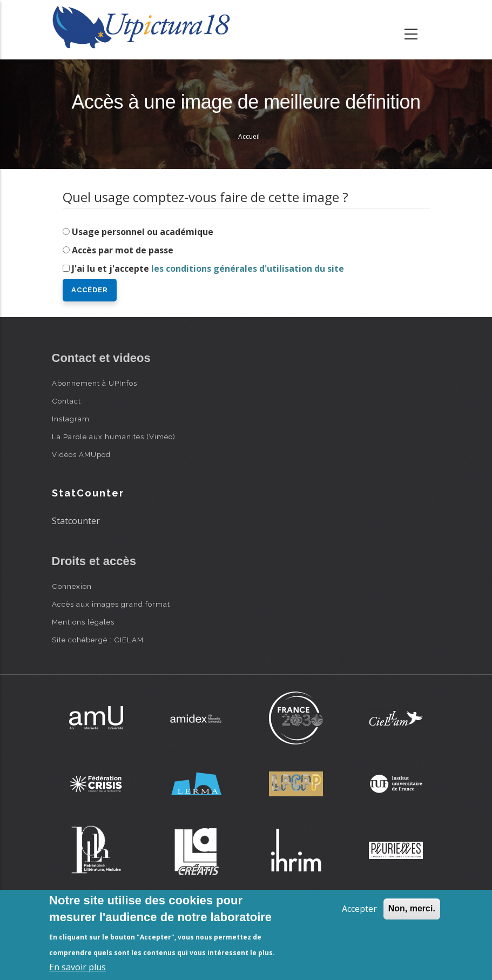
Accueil (249, 136)
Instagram (71, 419)
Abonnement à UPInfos (95, 383)
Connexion (72, 586)
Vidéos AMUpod (81, 454)
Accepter (359, 909)
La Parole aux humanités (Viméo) (114, 437)
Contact (66, 401)
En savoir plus (77, 967)
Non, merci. (412, 908)
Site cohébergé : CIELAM (98, 640)
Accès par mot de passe (123, 250)
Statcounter (76, 521)
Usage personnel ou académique (143, 232)
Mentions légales (83, 622)
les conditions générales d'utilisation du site (248, 269)
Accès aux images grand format (111, 604)
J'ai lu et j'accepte (208, 269)
